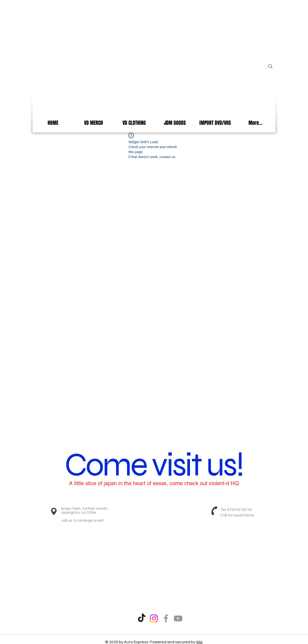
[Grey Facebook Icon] (166, 618)
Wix (199, 642)
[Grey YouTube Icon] (178, 618)
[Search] (270, 66)
